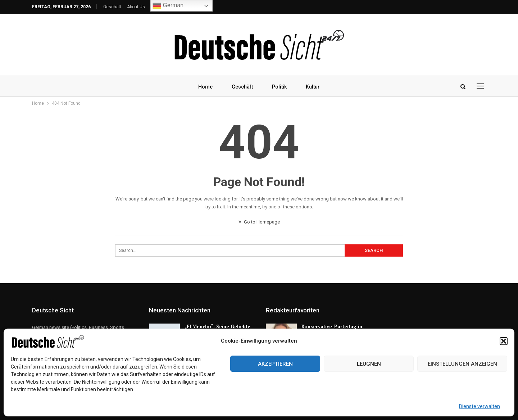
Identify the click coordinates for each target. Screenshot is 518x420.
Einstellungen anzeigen (462, 364)
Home (205, 87)
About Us (136, 7)
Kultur (313, 87)
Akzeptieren (275, 364)
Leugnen (369, 364)
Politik (279, 87)
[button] (504, 341)
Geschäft (112, 7)
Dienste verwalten (480, 406)
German (168, 6)
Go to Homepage (259, 222)
